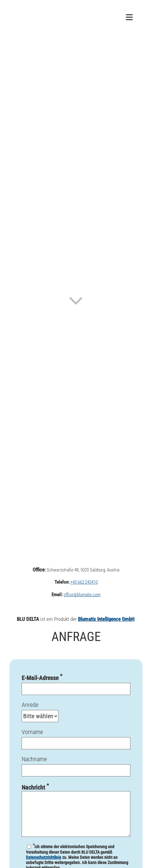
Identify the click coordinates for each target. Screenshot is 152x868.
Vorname (76, 742)
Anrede (76, 712)
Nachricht (76, 810)
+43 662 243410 (84, 582)
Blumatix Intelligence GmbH (106, 619)
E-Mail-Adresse (76, 687)
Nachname (76, 769)
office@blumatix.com (82, 595)
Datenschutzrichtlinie (44, 857)
